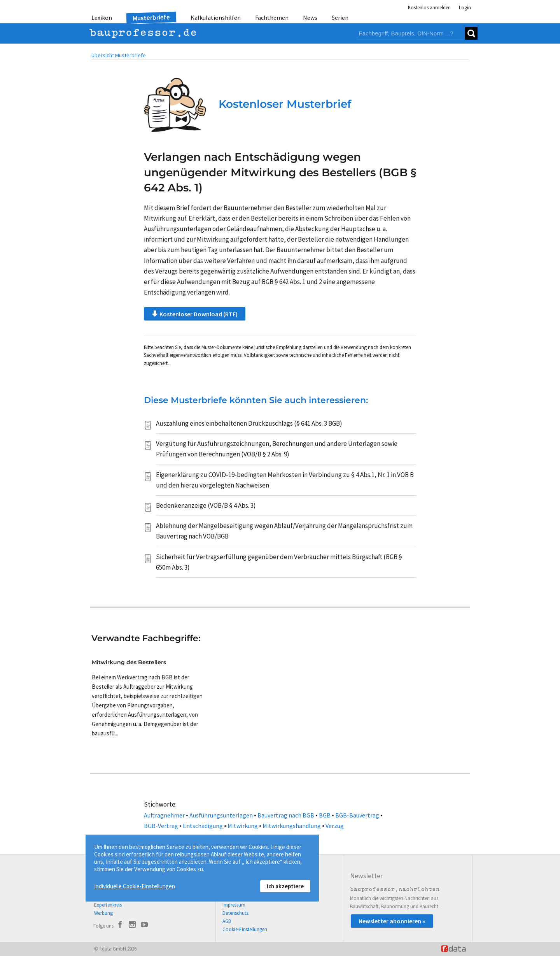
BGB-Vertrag (161, 826)
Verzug (335, 826)
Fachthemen (272, 18)
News (310, 18)
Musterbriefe (151, 18)
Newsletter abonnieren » (392, 921)
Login (465, 8)
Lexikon (102, 18)
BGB (325, 815)
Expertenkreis (108, 905)
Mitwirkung (243, 826)
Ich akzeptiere (285, 886)
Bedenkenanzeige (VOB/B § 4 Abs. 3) (206, 505)
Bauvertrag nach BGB (286, 815)
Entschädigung (203, 826)
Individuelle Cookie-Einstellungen (135, 886)
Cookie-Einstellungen (245, 929)
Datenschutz (235, 913)
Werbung (103, 913)
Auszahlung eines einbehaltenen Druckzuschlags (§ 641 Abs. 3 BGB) (249, 423)
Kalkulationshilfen (216, 18)
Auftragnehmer (164, 815)
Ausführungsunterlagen (221, 815)
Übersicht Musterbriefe (119, 55)
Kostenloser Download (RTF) (195, 314)
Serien (340, 18)
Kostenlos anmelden (429, 8)
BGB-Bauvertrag (357, 815)
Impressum (234, 905)
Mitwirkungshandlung (292, 826)
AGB (227, 921)
